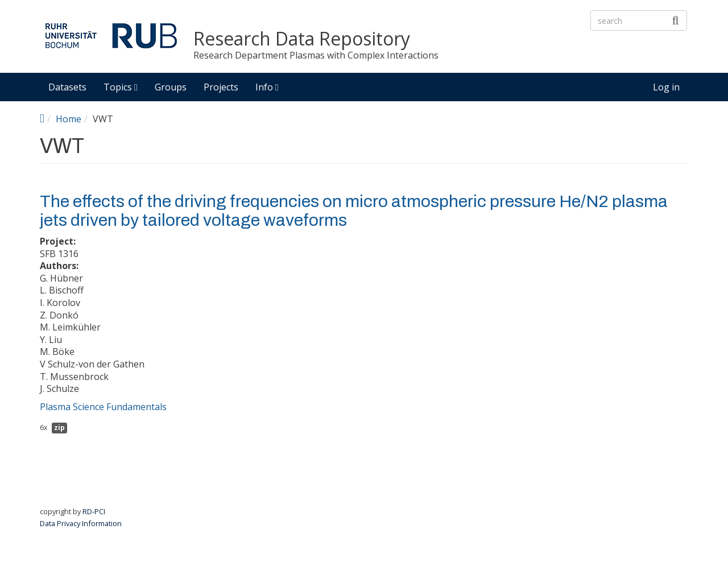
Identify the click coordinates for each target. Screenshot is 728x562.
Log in (666, 87)
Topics (121, 87)
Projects (221, 87)
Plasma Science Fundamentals (103, 407)
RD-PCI (94, 511)
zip (59, 427)
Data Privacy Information (81, 523)
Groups (171, 87)
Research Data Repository (302, 39)
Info (267, 87)
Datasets (67, 87)
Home (69, 119)
